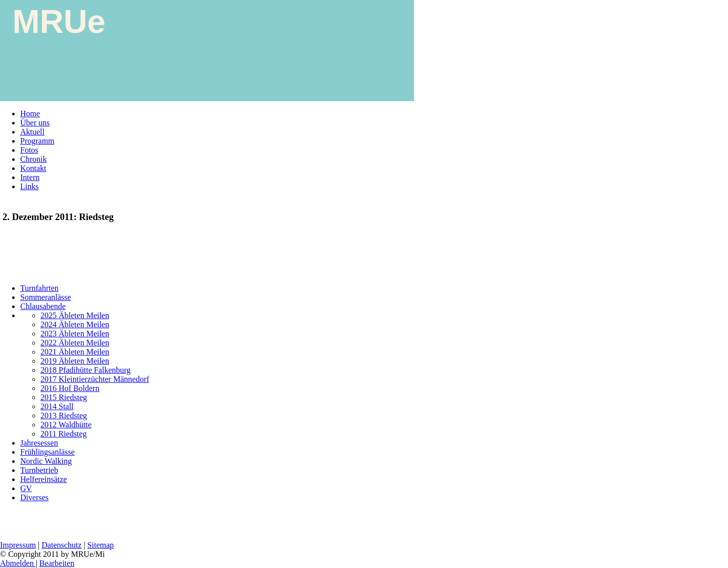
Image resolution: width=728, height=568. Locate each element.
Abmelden (18, 563)
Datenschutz (61, 545)
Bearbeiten (57, 563)
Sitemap (101, 545)
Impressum (18, 545)
